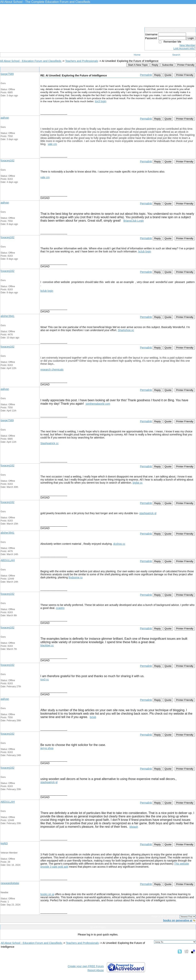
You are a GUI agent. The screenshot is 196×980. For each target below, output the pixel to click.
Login (191, 38)
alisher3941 (7, 316)
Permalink (146, 75)
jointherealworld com (98, 404)
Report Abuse (96, 970)
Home (137, 55)
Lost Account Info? (184, 48)
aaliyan (5, 118)
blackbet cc (47, 645)
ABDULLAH (8, 560)
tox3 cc (45, 679)
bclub (93, 717)
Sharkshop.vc (126, 330)
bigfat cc (138, 483)
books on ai (47, 894)
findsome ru (76, 577)
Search (176, 55)
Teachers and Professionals (82, 61)
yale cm (52, 144)
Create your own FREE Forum (86, 966)
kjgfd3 (4, 843)
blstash (134, 827)
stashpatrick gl (148, 513)
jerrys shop (47, 748)
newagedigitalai (10, 883)
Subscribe (168, 65)
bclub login (145, 251)
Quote (168, 75)
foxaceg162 (7, 160)
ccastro (60, 608)
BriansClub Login (134, 221)
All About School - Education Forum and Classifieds (31, 61)
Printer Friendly (186, 65)
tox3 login (101, 101)
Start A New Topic (138, 65)
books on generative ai (178, 920)
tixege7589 (7, 74)
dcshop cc (119, 544)
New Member (187, 45)
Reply (155, 65)
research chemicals (52, 370)
